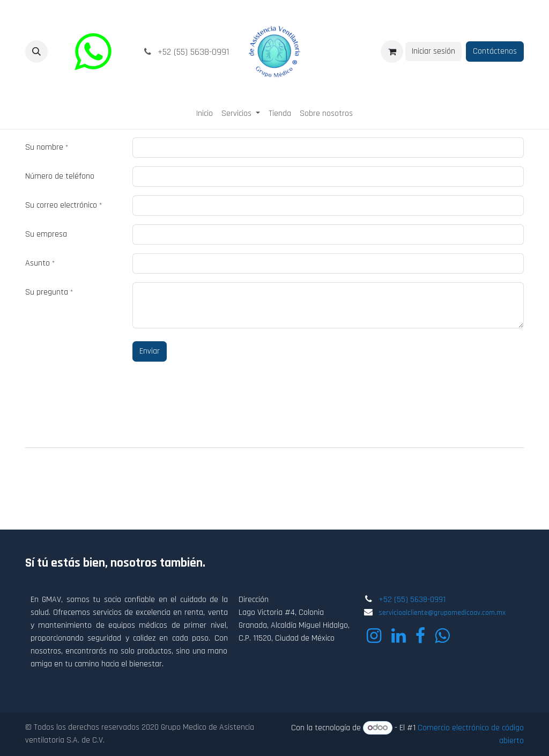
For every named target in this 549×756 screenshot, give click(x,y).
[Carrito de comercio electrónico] (392, 52)
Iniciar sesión (433, 51)
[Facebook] (420, 636)
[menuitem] (205, 114)
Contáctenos (495, 51)
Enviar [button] (150, 351)
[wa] (93, 52)
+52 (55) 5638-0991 (412, 600)
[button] (36, 52)
